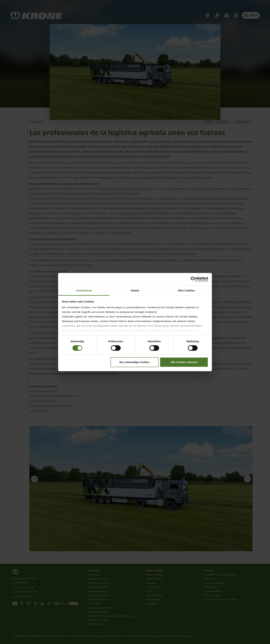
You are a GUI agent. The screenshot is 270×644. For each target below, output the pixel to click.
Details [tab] (135, 290)
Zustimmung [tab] (84, 290)
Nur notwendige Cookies (134, 362)
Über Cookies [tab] (186, 290)
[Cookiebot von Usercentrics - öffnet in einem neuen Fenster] (193, 279)
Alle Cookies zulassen (184, 362)
